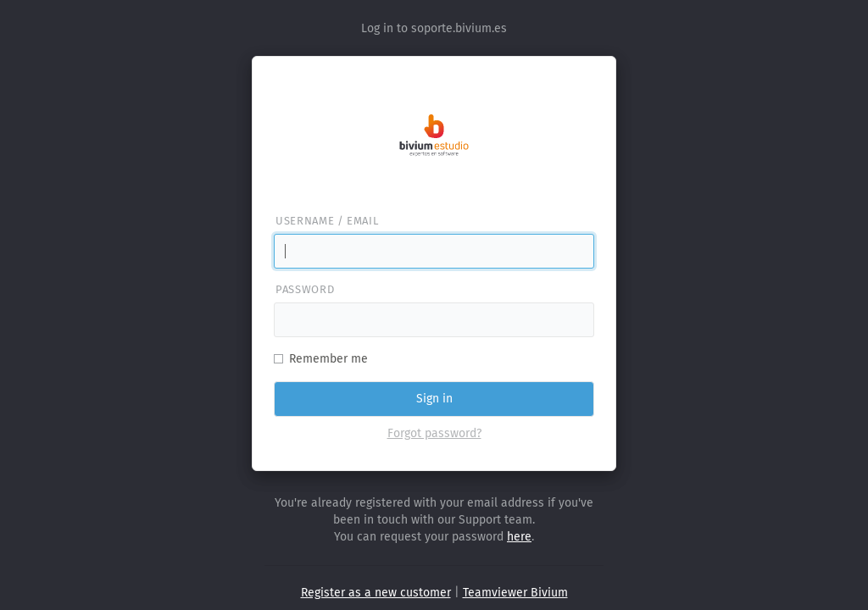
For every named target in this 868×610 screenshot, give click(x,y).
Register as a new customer (376, 593)
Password (305, 289)
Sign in (434, 399)
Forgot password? (434, 433)
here (519, 537)
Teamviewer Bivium (515, 593)
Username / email (327, 221)
